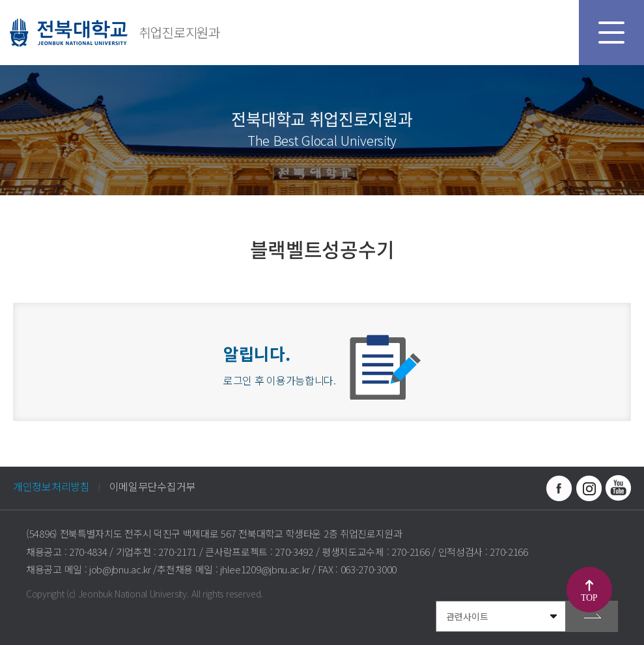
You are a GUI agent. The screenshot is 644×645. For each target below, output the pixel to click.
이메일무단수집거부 (152, 486)
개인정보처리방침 (51, 486)
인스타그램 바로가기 (589, 488)
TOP (589, 598)
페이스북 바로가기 (559, 488)
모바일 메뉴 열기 (611, 33)
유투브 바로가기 (618, 488)
